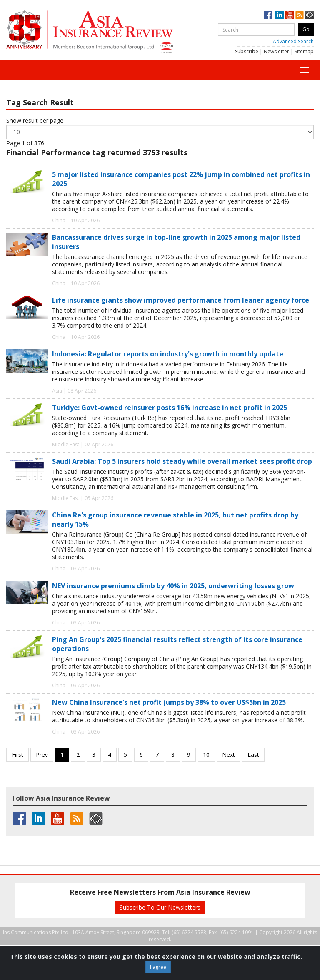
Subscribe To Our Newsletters (160, 907)
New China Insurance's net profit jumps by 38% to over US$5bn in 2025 (169, 702)
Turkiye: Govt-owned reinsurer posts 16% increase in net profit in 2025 (170, 408)
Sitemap (304, 51)
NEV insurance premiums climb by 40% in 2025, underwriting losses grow (173, 586)
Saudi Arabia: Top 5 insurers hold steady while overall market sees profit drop (182, 461)
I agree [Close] (158, 967)
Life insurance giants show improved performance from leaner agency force (181, 300)
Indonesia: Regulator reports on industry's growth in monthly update (168, 354)
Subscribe (247, 51)
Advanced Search (293, 41)
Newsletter (276, 51)
